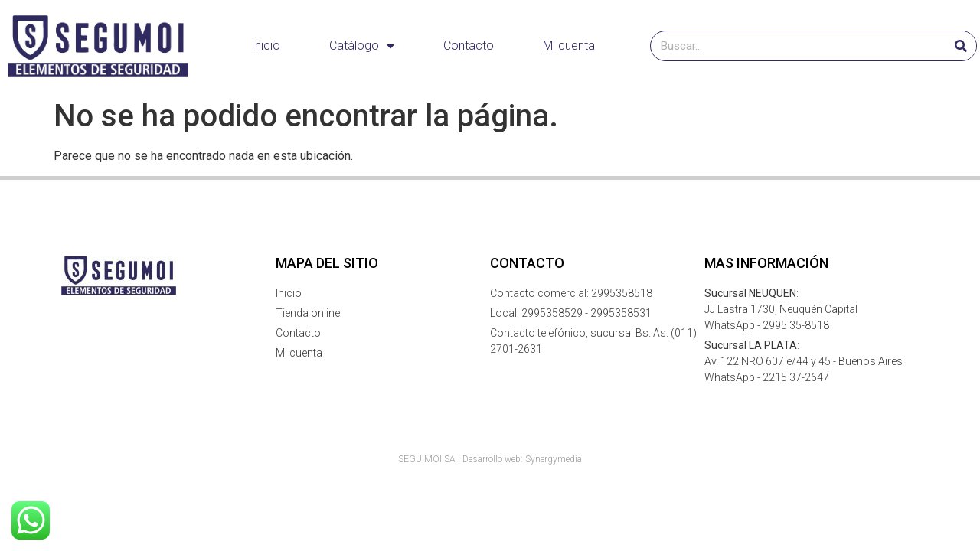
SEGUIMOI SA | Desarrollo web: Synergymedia (490, 459)
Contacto (469, 46)
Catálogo (362, 46)
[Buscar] (961, 46)
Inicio (266, 46)
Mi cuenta (569, 46)
